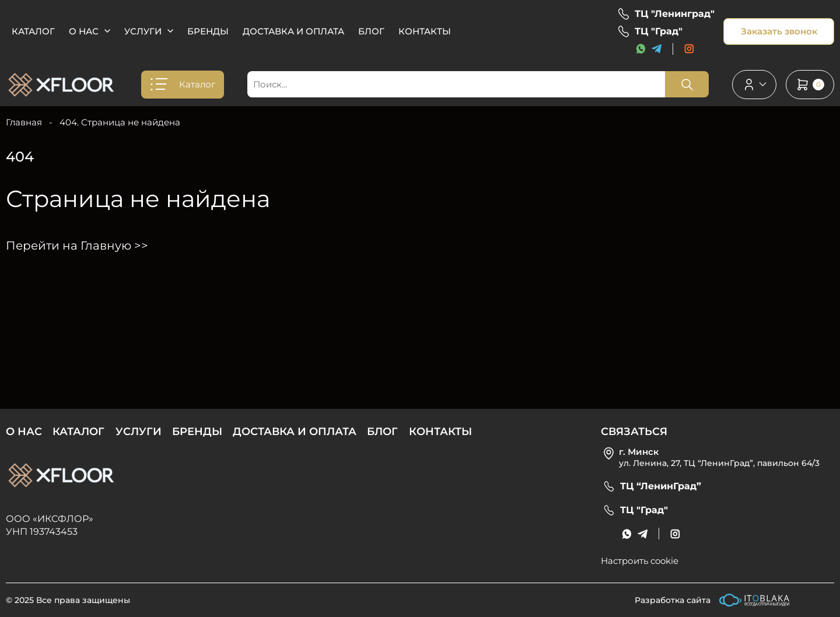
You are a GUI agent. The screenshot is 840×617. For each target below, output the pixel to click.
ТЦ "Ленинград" (675, 14)
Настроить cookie (640, 561)
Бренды (208, 31)
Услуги (143, 31)
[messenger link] (641, 49)
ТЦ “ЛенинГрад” (661, 486)
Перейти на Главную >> (77, 246)
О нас (84, 31)
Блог (371, 31)
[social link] (689, 49)
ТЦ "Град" (659, 31)
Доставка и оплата (293, 31)
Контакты (425, 31)
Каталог (33, 31)
